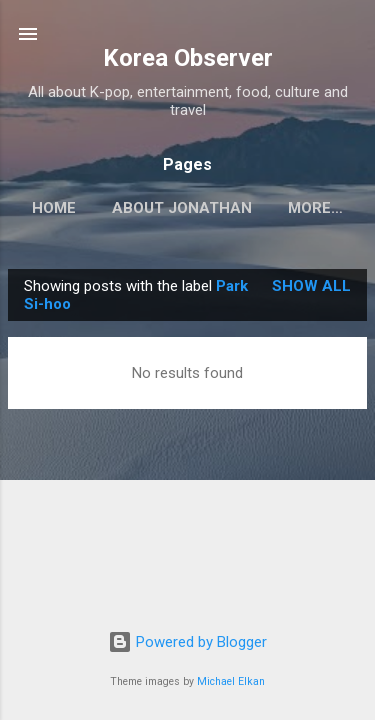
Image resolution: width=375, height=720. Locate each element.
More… (315, 208)
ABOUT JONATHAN (182, 208)
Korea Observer (188, 58)
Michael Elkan (231, 681)
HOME (54, 208)
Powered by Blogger (187, 642)
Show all (311, 286)
